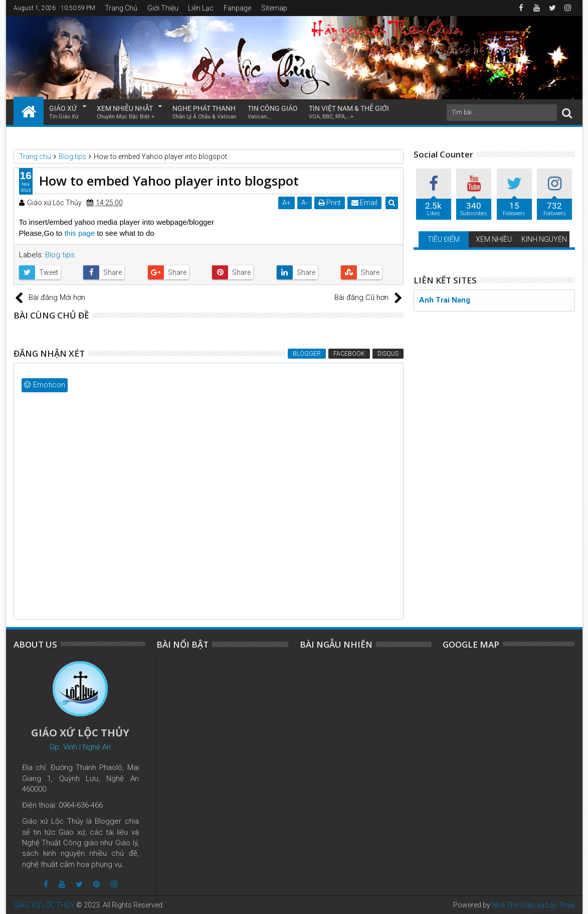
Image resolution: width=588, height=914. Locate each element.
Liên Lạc (201, 8)
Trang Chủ (121, 8)
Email (365, 203)
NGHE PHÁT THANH (204, 113)
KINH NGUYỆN (544, 239)
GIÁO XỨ (64, 113)
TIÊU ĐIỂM (444, 239)
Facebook (349, 354)
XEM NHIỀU (494, 239)
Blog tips (60, 255)
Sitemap (274, 8)
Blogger (307, 354)
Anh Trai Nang (445, 300)
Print (330, 203)
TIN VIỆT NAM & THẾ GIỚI (349, 113)
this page (80, 233)
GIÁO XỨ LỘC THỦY (44, 905)
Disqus (388, 354)
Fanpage (237, 8)
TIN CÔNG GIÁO (273, 113)
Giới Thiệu (163, 8)
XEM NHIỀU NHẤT (126, 113)
